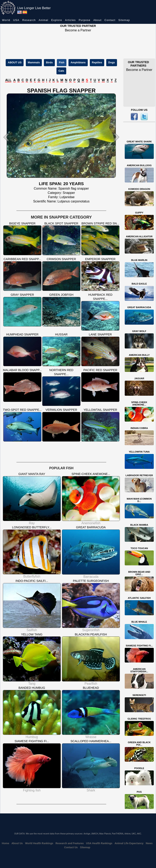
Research (29, 20)
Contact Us (71, 847)
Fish (62, 62)
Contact (110, 20)
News (149, 843)
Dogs (112, 62)
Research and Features (70, 843)
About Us (17, 843)
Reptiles (97, 62)
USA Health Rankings (99, 843)
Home (5, 843)
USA (16, 20)
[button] (10, 137)
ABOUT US (15, 62)
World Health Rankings (39, 843)
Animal (43, 20)
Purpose (84, 20)
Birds (49, 62)
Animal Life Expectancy (129, 843)
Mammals (34, 62)
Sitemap (124, 20)
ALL (8, 80)
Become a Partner (78, 30)
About (97, 20)
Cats (61, 71)
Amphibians (78, 62)
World (6, 20)
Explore (57, 20)
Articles (70, 20)
